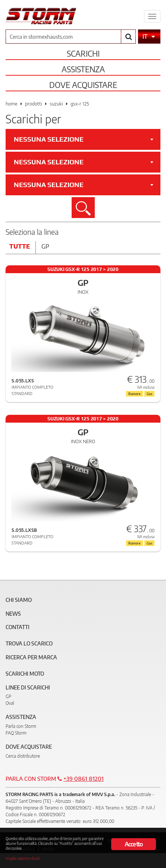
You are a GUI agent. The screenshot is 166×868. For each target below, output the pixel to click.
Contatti (18, 627)
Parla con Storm (21, 726)
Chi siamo (19, 600)
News (13, 614)
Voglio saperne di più (23, 858)
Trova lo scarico (29, 643)
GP (8, 696)
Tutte (20, 246)
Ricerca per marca (31, 657)
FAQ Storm (16, 733)
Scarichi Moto (25, 674)
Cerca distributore (23, 756)
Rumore (134, 543)
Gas (149, 543)
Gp (45, 246)
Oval (10, 703)
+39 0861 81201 (84, 779)
